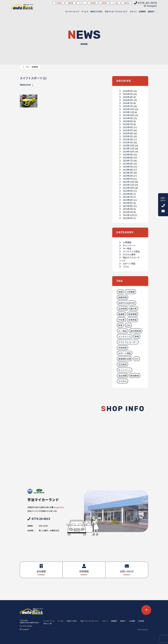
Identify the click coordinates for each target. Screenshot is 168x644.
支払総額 (122, 376)
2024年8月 (126, 157)
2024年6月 (126, 164)
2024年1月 (126, 179)
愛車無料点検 (125, 359)
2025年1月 (126, 142)
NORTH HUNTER (127, 303)
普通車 (121, 314)
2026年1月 (126, 106)
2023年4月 (126, 206)
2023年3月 (126, 209)
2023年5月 (126, 203)
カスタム (122, 381)
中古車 (121, 320)
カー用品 (125, 248)
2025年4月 (126, 133)
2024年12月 (127, 145)
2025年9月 (126, 118)
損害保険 (122, 297)
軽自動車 (135, 376)
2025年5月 (126, 130)
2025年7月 (126, 124)
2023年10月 (127, 188)
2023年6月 (126, 200)
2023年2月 (126, 212)
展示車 (134, 309)
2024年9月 (126, 154)
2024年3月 (126, 173)
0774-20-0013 (39, 519)
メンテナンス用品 (129, 251)
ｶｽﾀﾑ (128, 325)
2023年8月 (126, 194)
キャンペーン (127, 245)
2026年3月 (126, 100)
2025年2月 (126, 139)
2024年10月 (127, 151)
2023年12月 (127, 182)
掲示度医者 (136, 331)
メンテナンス (125, 336)
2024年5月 (126, 167)
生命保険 (122, 309)
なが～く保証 (127, 263)
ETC (137, 359)
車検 (137, 336)
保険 (120, 292)
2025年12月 (127, 109)
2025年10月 (127, 115)
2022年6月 (126, 218)
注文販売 (122, 364)
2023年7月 (126, 197)
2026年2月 (126, 103)
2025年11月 (127, 112)
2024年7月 (126, 160)
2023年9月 (126, 191)
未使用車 (122, 348)
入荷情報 (125, 242)
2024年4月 (126, 170)
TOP (27, 67)
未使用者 (133, 320)
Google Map (59, 507)
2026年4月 (126, 97)
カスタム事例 (127, 254)
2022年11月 (127, 215)
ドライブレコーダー (128, 342)
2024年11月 (127, 148)
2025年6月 (126, 127)
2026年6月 (126, 91)
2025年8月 (126, 121)
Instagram (150, 6)
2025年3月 (126, 136)
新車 (120, 325)
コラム (124, 266)
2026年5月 (126, 94)
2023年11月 (127, 185)
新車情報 (133, 314)
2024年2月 (126, 176)
